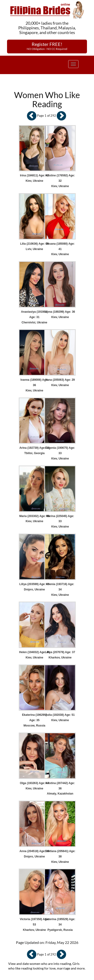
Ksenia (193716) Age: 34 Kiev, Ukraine (60, 589)
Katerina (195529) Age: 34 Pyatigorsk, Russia (60, 925)
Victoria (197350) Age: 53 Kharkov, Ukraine (34, 925)
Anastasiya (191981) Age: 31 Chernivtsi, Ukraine (34, 317)
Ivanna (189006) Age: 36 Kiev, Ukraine (34, 385)
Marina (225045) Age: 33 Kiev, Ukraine (60, 521)
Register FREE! (47, 46)
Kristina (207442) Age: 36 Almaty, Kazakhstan (60, 788)
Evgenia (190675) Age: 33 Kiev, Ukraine (60, 453)
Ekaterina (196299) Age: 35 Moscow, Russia (34, 720)
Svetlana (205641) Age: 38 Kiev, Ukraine (60, 857)
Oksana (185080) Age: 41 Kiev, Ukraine (60, 249)
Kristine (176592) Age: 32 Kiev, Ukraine (60, 181)
